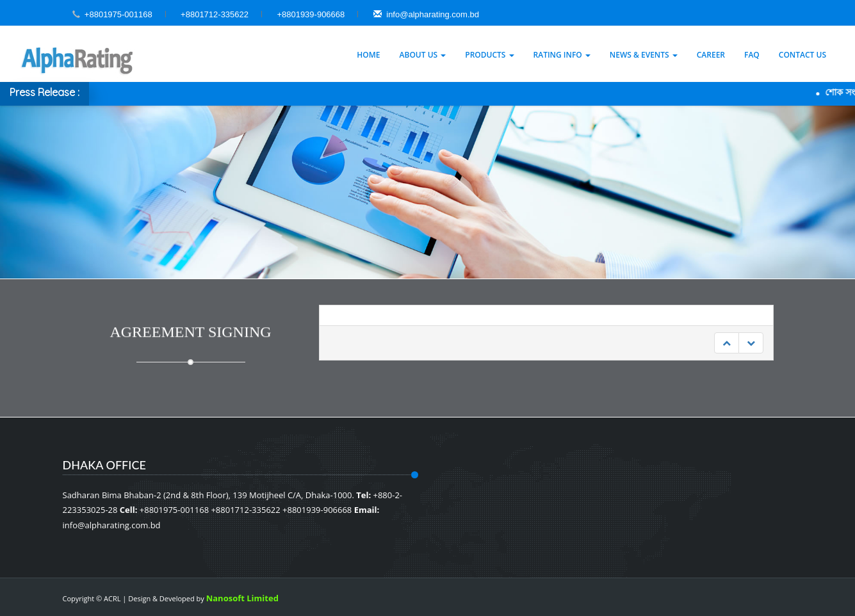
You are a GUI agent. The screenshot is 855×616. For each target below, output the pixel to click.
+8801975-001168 (118, 14)
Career (711, 55)
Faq (752, 55)
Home (368, 55)
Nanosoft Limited (242, 598)
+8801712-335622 (215, 14)
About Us (423, 55)
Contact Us (802, 55)
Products (489, 55)
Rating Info (562, 55)
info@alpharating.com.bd (426, 14)
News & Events (644, 55)
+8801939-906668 (311, 14)
